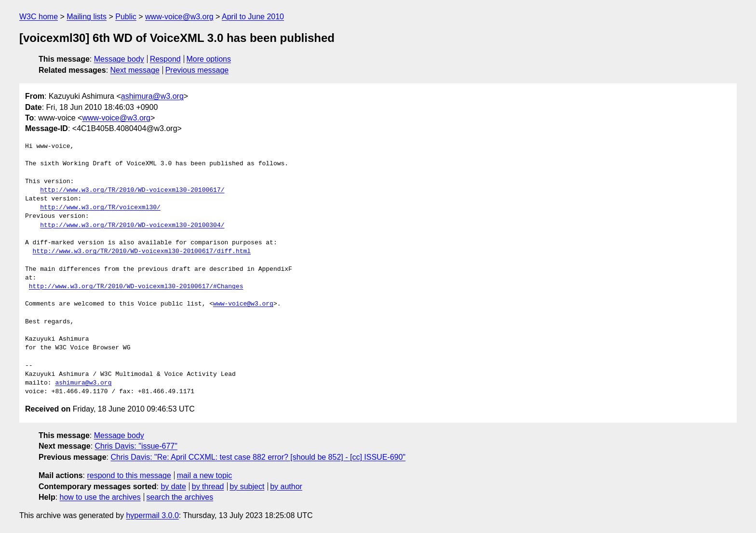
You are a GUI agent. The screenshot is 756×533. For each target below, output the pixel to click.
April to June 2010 (253, 17)
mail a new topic (205, 475)
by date (173, 486)
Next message (135, 70)
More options (209, 59)
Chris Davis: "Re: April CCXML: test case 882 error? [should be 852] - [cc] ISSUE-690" (258, 457)
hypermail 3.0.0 (152, 515)
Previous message (197, 70)
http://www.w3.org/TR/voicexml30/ (100, 208)
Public (126, 17)
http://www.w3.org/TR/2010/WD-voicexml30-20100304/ (132, 226)
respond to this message (129, 475)
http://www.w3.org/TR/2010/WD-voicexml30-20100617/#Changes (136, 287)
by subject (247, 486)
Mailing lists (87, 17)
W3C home (39, 17)
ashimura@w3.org (152, 96)
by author (286, 486)
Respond (165, 59)
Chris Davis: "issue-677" (136, 446)
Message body (119, 59)
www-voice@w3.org (179, 17)
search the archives (180, 497)
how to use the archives (100, 497)
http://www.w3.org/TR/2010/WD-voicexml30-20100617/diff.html (142, 252)
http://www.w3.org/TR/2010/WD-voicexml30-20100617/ (132, 190)
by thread (208, 486)
